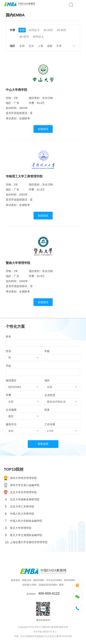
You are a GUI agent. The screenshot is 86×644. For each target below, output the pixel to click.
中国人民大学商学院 (20, 514)
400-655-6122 (49, 593)
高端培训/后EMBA (48, 585)
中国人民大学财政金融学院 (24, 521)
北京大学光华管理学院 (20, 492)
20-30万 (61, 30)
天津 (59, 46)
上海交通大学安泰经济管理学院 (26, 542)
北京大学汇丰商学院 (20, 507)
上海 (40, 46)
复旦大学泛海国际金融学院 (24, 535)
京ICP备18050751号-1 (45, 632)
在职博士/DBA (29, 585)
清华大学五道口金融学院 (22, 485)
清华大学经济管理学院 (20, 478)
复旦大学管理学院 (18, 528)
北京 (31, 46)
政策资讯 (16, 580)
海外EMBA (70, 580)
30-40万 (24, 37)
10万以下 (34, 30)
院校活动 (27, 580)
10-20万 (48, 30)
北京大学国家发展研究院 (22, 499)
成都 (50, 46)
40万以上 (38, 37)
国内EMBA (39, 580)
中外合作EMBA (54, 580)
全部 (22, 30)
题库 (61, 585)
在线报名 (43, 129)
